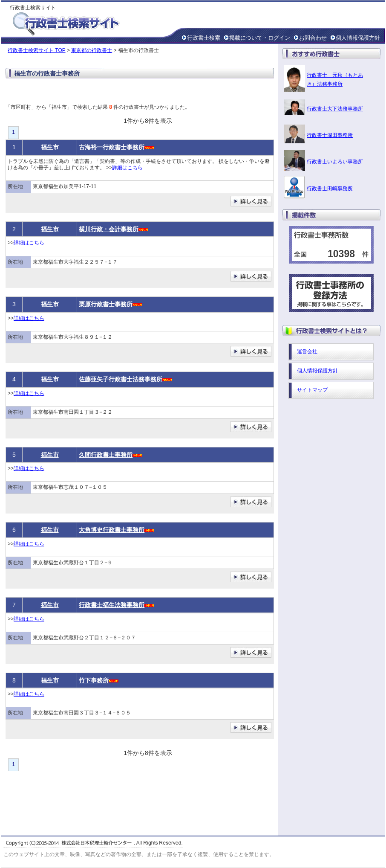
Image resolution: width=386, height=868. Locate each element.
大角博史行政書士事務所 (112, 530)
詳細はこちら (127, 168)
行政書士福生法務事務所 (112, 605)
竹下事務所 (94, 680)
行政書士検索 (204, 38)
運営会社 (307, 351)
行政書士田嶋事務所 (330, 189)
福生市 (50, 147)
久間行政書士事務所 (106, 455)
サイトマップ (312, 390)
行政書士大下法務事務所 (335, 109)
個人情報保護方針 (358, 38)
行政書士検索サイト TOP (37, 50)
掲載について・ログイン (260, 38)
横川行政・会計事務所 (109, 229)
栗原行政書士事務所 (106, 304)
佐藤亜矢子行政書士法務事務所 (121, 379)
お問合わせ (313, 38)
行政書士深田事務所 (330, 135)
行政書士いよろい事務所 (335, 162)
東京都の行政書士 (92, 50)
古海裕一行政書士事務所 (112, 147)
